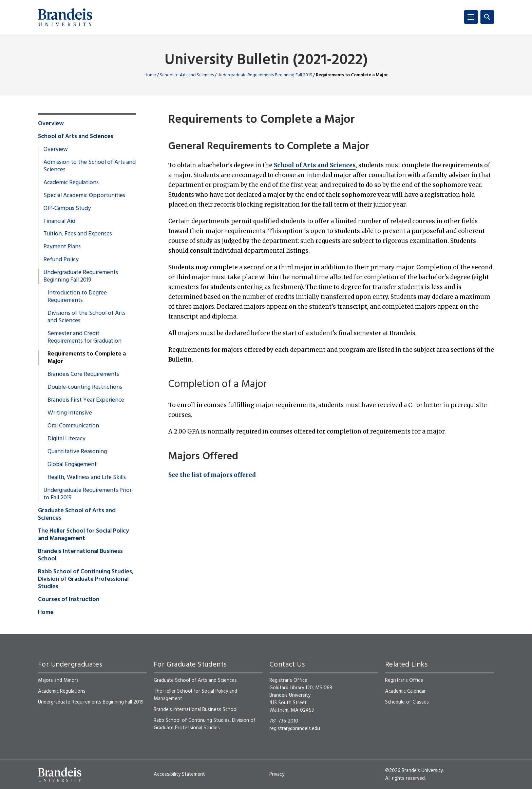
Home (150, 75)
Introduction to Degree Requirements (77, 297)
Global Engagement (72, 465)
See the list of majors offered (212, 475)
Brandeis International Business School (80, 555)
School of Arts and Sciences (187, 75)
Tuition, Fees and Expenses (78, 234)
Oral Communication (73, 426)
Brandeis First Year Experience (86, 400)
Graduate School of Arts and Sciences (77, 515)
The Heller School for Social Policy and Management (83, 535)
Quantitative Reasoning (77, 452)
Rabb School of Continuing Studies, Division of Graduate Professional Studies (86, 579)
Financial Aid (59, 222)
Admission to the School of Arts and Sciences (90, 166)
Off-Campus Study (67, 209)
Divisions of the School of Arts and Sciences (87, 317)
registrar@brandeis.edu (295, 729)
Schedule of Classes (407, 702)
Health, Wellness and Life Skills (87, 478)
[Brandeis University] (65, 17)
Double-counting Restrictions (85, 387)
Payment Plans (62, 247)
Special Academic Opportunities (84, 196)
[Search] (487, 17)
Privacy (277, 774)
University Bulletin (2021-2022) (266, 61)
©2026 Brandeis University (414, 771)
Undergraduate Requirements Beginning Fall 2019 (265, 75)
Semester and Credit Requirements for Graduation (84, 338)
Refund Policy (61, 260)
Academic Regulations (71, 183)
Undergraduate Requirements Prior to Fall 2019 (88, 494)
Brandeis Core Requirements (83, 374)
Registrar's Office (404, 680)
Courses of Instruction (69, 600)
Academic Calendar (405, 691)
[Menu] (471, 17)
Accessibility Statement (179, 774)
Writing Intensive (70, 413)
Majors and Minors (58, 680)
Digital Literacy (66, 439)
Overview (51, 124)
